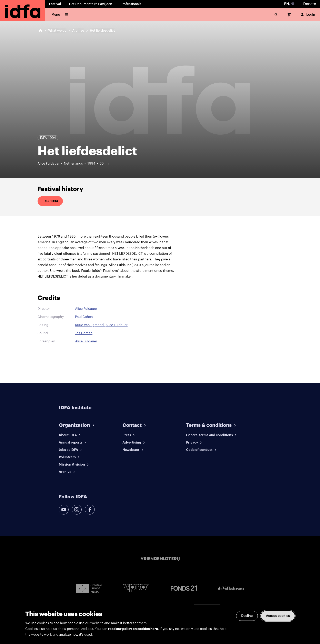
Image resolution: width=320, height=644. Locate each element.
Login (307, 15)
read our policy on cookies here (133, 629)
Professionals (131, 4)
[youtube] (64, 510)
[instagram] (77, 510)
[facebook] (90, 510)
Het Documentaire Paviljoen (91, 4)
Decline (247, 616)
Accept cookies (278, 616)
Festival (55, 4)
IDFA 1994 (50, 201)
